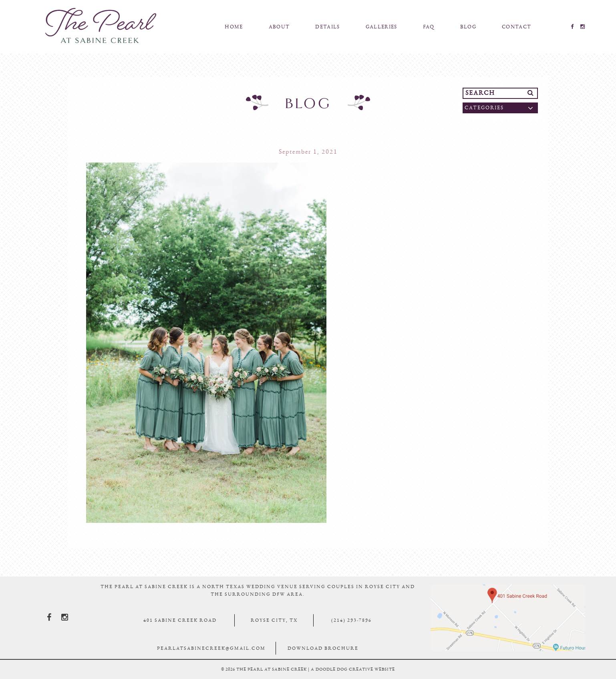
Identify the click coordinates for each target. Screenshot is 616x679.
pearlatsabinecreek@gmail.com (211, 648)
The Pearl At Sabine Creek (101, 26)
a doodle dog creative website (353, 669)
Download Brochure (323, 648)
